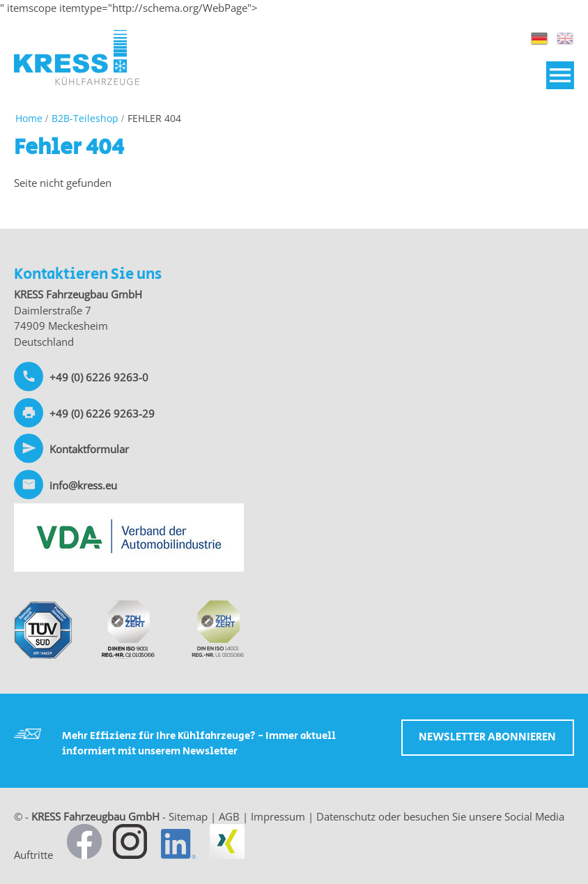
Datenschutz (346, 816)
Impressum (278, 816)
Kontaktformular (89, 449)
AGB (229, 816)
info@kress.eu (83, 485)
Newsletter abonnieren (487, 737)
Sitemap (188, 816)
